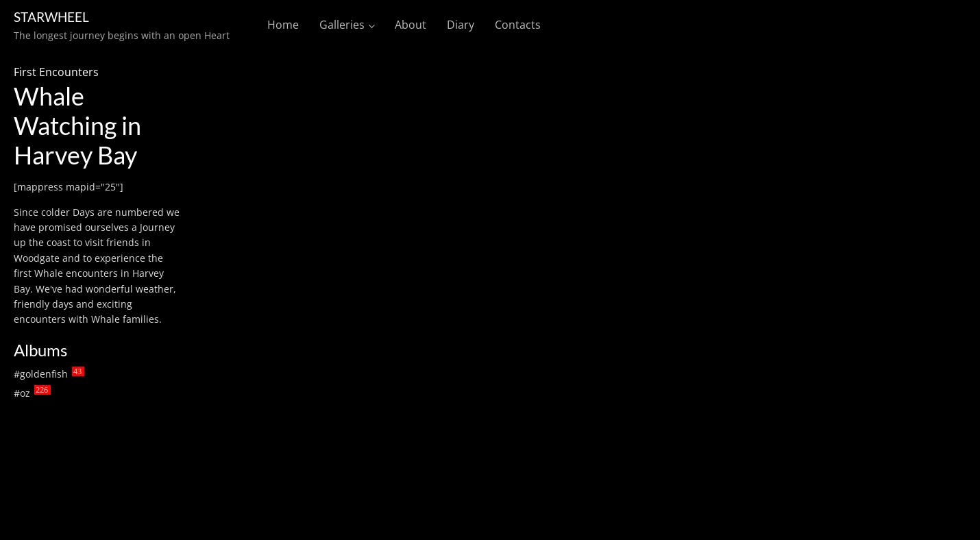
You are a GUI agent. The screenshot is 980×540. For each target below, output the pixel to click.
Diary (461, 25)
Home (283, 25)
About (411, 25)
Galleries (342, 25)
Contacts (518, 25)
